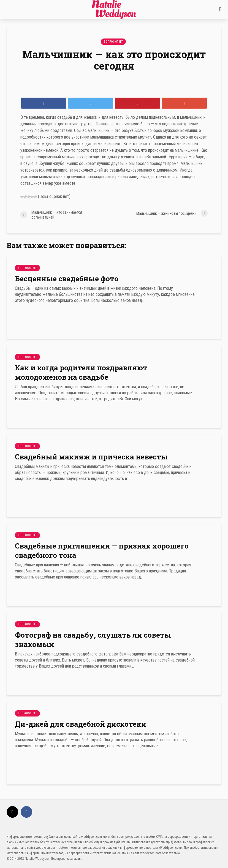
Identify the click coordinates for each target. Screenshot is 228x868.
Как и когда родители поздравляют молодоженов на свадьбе (81, 372)
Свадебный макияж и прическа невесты (91, 457)
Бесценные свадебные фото (67, 279)
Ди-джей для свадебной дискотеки (81, 724)
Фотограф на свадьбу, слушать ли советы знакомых (93, 640)
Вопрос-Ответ (113, 42)
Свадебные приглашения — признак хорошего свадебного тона (102, 550)
